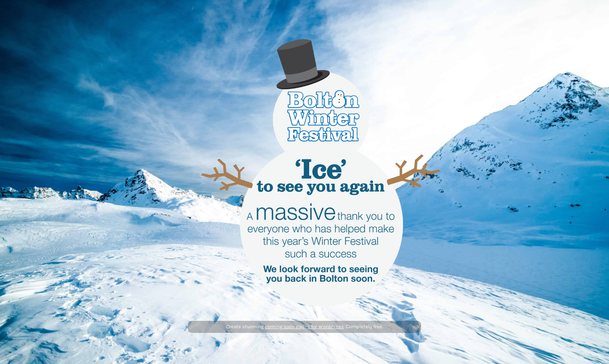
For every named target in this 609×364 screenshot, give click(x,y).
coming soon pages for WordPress (304, 326)
